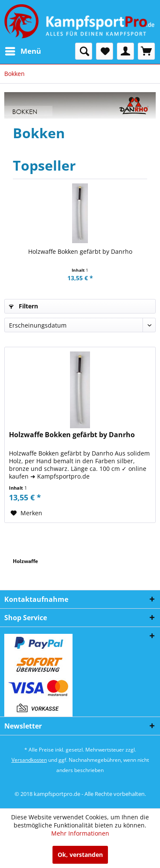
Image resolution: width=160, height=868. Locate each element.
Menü (23, 50)
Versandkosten (29, 760)
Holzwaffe (25, 561)
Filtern (23, 306)
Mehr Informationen (80, 833)
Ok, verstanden (80, 855)
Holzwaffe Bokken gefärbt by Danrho (80, 251)
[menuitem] (23, 51)
